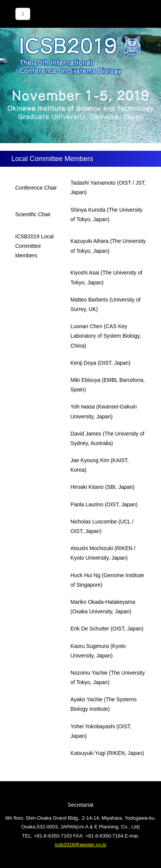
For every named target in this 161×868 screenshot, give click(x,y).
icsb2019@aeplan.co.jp (80, 845)
